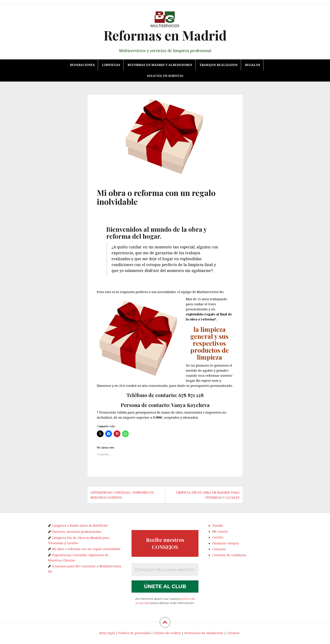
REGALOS (253, 65)
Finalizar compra (226, 543)
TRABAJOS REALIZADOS (219, 65)
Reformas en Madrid (165, 35)
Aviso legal (107, 633)
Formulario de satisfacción (204, 633)
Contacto (219, 549)
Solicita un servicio (165, 76)
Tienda (218, 525)
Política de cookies (167, 633)
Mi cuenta (220, 531)
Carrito (218, 537)
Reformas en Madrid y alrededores (160, 65)
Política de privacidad (134, 633)
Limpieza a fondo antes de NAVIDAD (80, 525)
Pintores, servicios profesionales (77, 532)
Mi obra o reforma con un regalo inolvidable (86, 549)
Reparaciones (82, 65)
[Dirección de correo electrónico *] (165, 570)
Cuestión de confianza (229, 555)
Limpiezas (111, 65)
